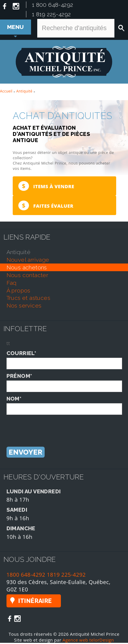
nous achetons (27, 269)
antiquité (19, 253)
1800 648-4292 (26, 576)
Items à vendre (46, 186)
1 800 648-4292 (53, 5)
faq (12, 284)
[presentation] (51, 427)
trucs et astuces (28, 299)
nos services (24, 307)
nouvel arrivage (28, 261)
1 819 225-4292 (51, 14)
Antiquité (24, 91)
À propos (18, 292)
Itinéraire (35, 602)
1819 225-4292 (66, 576)
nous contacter (27, 276)
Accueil (6, 91)
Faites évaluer (46, 206)
